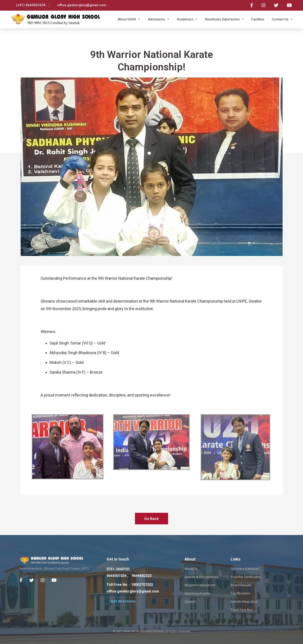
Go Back (151, 519)
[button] (123, 601)
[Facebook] (21, 580)
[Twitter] (32, 580)
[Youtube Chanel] (54, 580)
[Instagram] (43, 580)
